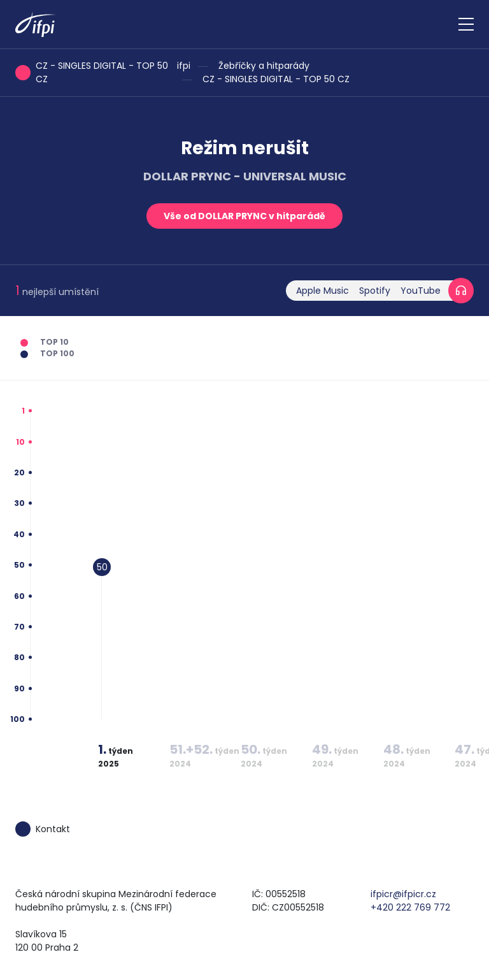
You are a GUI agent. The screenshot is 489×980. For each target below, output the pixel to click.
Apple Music (322, 291)
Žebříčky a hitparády (264, 66)
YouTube (421, 291)
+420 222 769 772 (410, 907)
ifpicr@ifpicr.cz (403, 894)
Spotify (375, 291)
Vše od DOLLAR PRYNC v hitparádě (244, 216)
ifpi (184, 66)
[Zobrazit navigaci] (466, 24)
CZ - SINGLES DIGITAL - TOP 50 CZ (276, 79)
